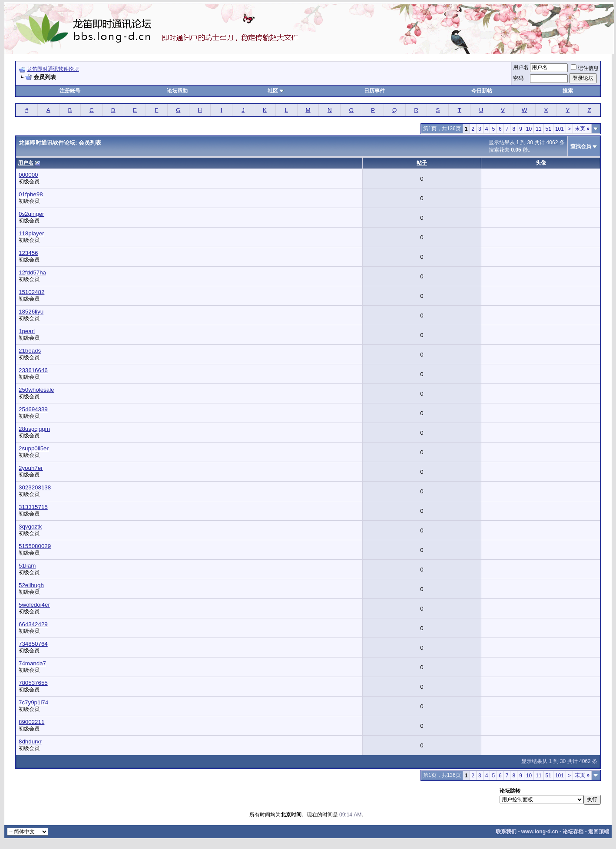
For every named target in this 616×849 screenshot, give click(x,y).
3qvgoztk (30, 527)
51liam (27, 566)
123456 (28, 253)
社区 (276, 91)
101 (560, 129)
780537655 (33, 683)
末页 (582, 129)
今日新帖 (482, 91)
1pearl (27, 331)
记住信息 (585, 68)
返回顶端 (599, 832)
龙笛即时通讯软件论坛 (53, 69)
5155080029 (35, 546)
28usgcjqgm (34, 429)
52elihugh (31, 585)
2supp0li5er (34, 448)
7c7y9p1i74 (33, 702)
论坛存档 (573, 832)
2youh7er (31, 468)
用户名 (521, 67)
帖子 (422, 163)
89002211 (31, 722)
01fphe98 (31, 194)
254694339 (33, 409)
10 (529, 129)
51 (548, 129)
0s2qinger (31, 214)
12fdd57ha (32, 273)
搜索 (568, 91)
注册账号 (70, 91)
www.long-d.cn (540, 832)
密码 (518, 78)
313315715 (33, 507)
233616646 (33, 370)
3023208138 (35, 487)
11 (538, 129)
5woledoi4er (34, 605)
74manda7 (32, 663)
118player (31, 233)
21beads (30, 351)
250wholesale (36, 390)
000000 (28, 175)
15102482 (31, 292)
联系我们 (506, 832)
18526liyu (31, 312)
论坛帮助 (177, 91)
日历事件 (374, 91)
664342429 (33, 624)
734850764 (33, 644)
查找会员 (581, 146)
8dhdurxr (30, 742)
